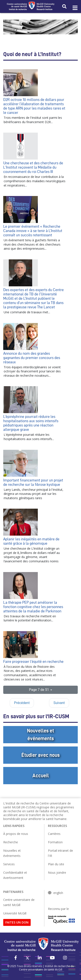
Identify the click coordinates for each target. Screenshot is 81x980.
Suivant (59, 703)
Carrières (54, 834)
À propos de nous (16, 834)
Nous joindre (57, 873)
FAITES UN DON (17, 922)
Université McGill (15, 913)
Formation (55, 842)
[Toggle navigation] (75, 8)
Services (9, 864)
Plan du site (56, 864)
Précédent (22, 703)
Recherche (11, 842)
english (58, 893)
